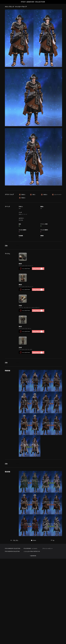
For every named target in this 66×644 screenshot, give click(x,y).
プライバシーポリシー (48, 634)
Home (34, 608)
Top (53, 608)
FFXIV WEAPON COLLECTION (12, 637)
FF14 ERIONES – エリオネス (30, 634)
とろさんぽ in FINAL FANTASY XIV (32, 637)
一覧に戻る (14, 608)
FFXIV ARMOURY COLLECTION (33, 2)
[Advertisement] (34, 199)
